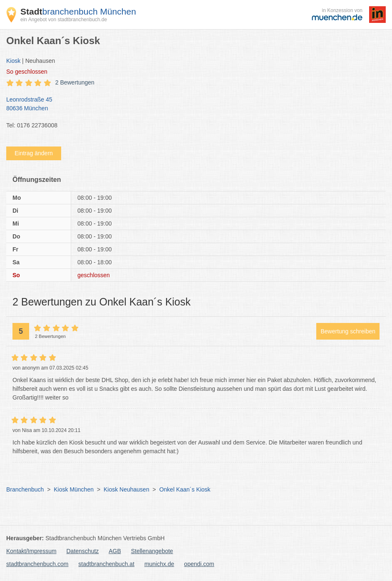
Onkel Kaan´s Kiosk (185, 489)
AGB (115, 551)
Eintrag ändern (34, 153)
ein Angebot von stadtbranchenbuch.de (64, 20)
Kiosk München (74, 489)
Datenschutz (83, 551)
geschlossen (27, 72)
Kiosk (13, 61)
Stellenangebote (152, 551)
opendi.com (199, 564)
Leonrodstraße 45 (192, 104)
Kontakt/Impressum (31, 551)
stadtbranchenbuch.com (37, 564)
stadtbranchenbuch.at (106, 564)
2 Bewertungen (75, 82)
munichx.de (159, 564)
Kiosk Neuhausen (127, 489)
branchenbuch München (78, 11)
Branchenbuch (25, 489)
